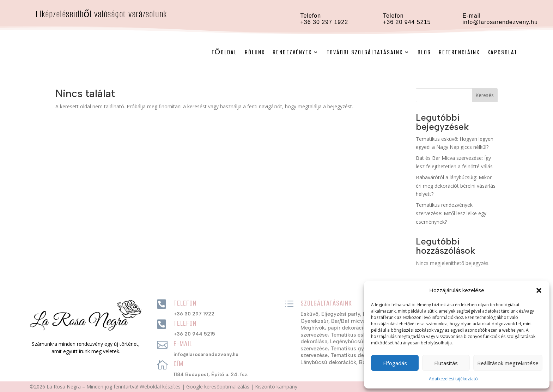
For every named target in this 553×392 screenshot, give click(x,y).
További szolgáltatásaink (365, 52)
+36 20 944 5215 (407, 22)
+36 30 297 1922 (194, 314)
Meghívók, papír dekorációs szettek (345, 328)
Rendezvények (292, 52)
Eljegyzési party (341, 314)
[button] (539, 290)
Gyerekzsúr (314, 321)
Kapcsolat (502, 52)
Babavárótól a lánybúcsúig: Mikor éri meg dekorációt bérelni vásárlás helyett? (456, 186)
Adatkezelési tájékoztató (453, 379)
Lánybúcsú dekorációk (328, 362)
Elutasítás (446, 363)
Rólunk (255, 52)
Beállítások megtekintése (508, 363)
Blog (424, 52)
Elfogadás (395, 363)
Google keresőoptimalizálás (218, 387)
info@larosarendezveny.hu (500, 22)
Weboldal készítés (160, 387)
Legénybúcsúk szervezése (362, 342)
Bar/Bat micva (348, 321)
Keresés (485, 95)
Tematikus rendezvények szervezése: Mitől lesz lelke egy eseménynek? (451, 213)
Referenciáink (459, 52)
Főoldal (224, 52)
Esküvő (309, 314)
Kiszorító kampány (276, 387)
